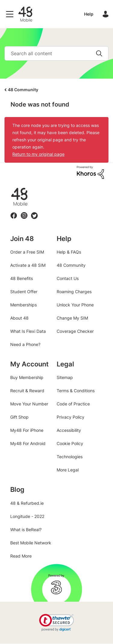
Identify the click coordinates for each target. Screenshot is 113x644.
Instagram (24, 212)
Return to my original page (38, 154)
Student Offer (24, 292)
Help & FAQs (69, 252)
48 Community (25, 14)
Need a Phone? (25, 344)
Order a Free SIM (27, 252)
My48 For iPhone (27, 430)
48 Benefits (22, 278)
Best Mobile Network (31, 543)
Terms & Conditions (76, 391)
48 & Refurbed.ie (27, 503)
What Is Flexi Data (28, 331)
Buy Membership (27, 377)
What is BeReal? (26, 530)
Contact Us (68, 278)
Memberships (24, 305)
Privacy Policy (71, 417)
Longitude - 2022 (27, 516)
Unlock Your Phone (75, 305)
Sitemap (65, 377)
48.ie (11, 188)
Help (89, 14)
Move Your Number (29, 404)
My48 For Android (28, 443)
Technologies (70, 457)
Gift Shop (19, 417)
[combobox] (56, 53)
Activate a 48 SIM (28, 265)
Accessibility (69, 430)
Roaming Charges (74, 292)
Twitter (34, 212)
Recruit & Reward (27, 391)
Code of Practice (73, 404)
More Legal (68, 470)
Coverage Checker (75, 331)
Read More (21, 556)
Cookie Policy (70, 443)
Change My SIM (72, 318)
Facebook (14, 212)
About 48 (19, 318)
